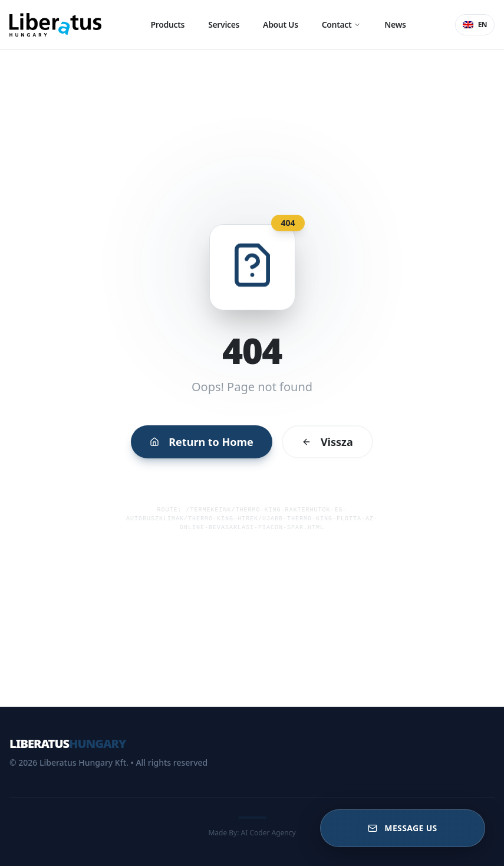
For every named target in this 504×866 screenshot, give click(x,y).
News (395, 24)
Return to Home (207, 436)
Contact (342, 24)
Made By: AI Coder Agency (252, 833)
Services (224, 24)
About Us (281, 24)
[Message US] (403, 828)
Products (168, 24)
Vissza (320, 436)
